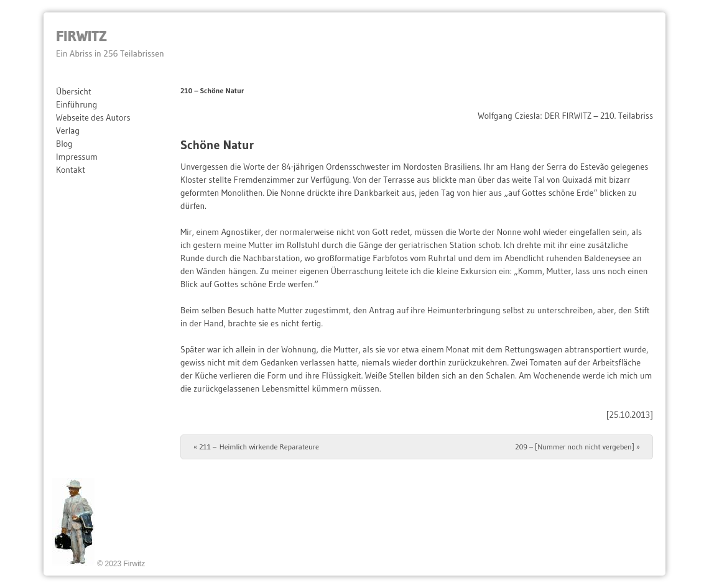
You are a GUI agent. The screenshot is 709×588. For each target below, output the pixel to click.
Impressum (77, 157)
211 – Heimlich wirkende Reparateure (256, 447)
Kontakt (71, 170)
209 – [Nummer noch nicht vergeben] (577, 447)
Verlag (68, 131)
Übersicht (74, 91)
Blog (64, 144)
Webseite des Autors (93, 117)
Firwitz (81, 36)
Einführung (76, 104)
